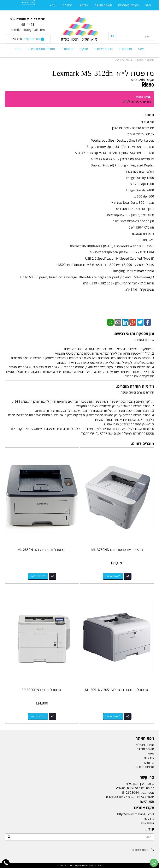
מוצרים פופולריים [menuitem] (128, 5)
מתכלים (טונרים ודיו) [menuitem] (41, 49)
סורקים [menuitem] (84, 49)
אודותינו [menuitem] (84, 5)
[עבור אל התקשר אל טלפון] (6, 863)
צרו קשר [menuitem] (149, 758)
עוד (18, 49)
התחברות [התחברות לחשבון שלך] (28, 2)
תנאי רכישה (147, 801)
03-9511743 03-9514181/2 (126, 797)
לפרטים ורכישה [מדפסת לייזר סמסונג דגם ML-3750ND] (113, 576)
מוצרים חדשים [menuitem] (103, 5)
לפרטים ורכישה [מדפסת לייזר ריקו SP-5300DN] (38, 716)
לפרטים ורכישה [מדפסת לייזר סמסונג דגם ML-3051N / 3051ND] (113, 716)
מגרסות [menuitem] (67, 49)
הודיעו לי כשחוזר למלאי (137, 101)
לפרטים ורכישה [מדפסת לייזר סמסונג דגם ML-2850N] (38, 576)
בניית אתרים (63, 865)
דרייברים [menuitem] (67, 5)
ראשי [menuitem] (141, 49)
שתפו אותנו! (146, 823)
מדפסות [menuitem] (125, 49)
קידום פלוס (73, 865)
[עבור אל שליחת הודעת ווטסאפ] (154, 863)
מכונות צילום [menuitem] (103, 49)
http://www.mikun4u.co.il (136, 814)
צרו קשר (149, 819)
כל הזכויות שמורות (143, 850)
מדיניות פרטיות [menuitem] (145, 767)
